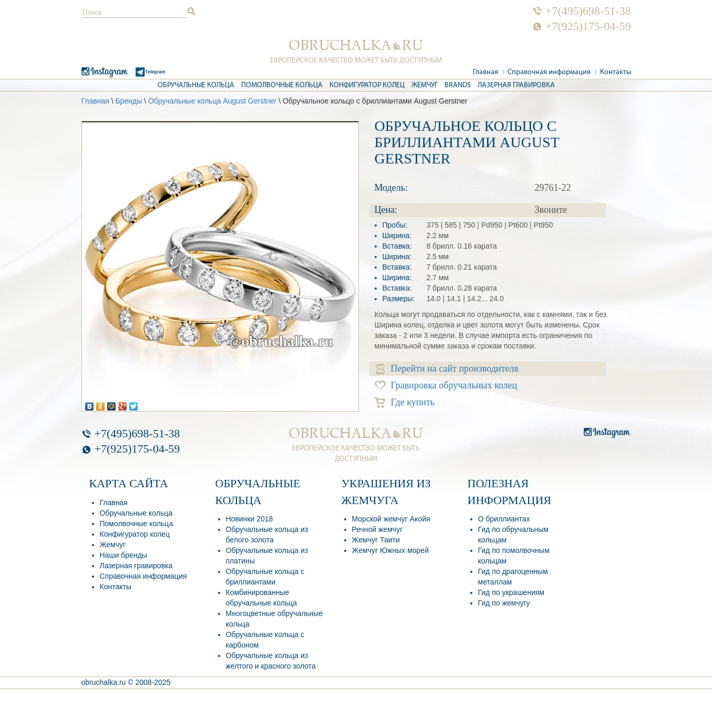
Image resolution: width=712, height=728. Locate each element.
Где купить (405, 402)
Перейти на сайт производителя (447, 369)
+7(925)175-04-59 (588, 26)
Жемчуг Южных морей (390, 550)
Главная (486, 72)
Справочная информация (549, 72)
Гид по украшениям (511, 592)
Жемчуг (425, 85)
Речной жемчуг (378, 529)
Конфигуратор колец (367, 85)
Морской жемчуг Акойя (391, 519)
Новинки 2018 (250, 519)
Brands (458, 85)
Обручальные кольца (196, 85)
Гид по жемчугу (504, 603)
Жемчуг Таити (376, 540)
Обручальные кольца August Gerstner (212, 101)
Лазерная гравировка (516, 85)
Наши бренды (123, 555)
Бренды (128, 101)
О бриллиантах (504, 519)
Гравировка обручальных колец (446, 386)
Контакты (616, 72)
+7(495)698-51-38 (588, 11)
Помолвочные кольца (282, 85)
